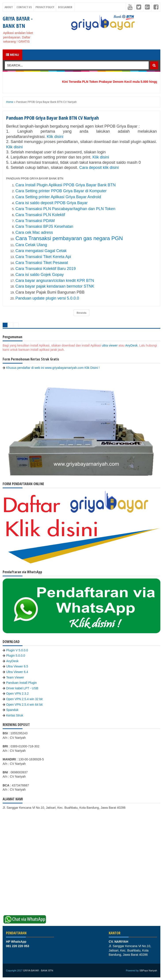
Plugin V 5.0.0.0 (17, 650)
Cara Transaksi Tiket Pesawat (42, 263)
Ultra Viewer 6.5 (17, 666)
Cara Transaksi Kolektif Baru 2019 (46, 269)
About (9, 7)
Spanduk (12, 710)
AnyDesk (131, 345)
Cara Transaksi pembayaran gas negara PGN (69, 238)
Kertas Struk (15, 715)
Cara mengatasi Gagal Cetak (41, 251)
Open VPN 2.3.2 (17, 694)
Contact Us (24, 7)
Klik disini (56, 137)
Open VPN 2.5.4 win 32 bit (24, 699)
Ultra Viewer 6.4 (17, 672)
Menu (12, 55)
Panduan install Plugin (22, 683)
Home (10, 102)
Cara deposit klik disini (99, 168)
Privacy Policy (45, 7)
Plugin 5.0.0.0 (16, 656)
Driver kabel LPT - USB (22, 688)
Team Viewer (15, 677)
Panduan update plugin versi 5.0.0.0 (47, 298)
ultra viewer (110, 345)
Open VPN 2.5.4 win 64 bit (24, 705)
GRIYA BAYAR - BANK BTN (18, 22)
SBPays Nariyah (148, 971)
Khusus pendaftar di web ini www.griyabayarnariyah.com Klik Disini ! (53, 368)
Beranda (81, 313)
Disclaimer (65, 7)
